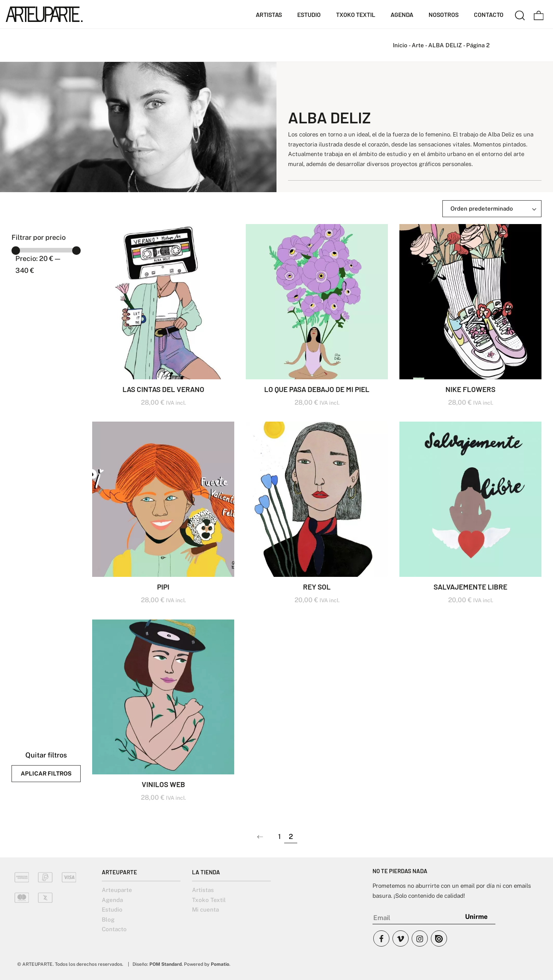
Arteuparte (117, 890)
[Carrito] (539, 14)
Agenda (112, 900)
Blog (108, 919)
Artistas (203, 890)
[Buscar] (520, 14)
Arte (418, 45)
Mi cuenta (205, 909)
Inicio (400, 45)
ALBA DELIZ (445, 45)
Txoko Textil (209, 900)
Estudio (112, 909)
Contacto (114, 929)
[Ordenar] (492, 209)
